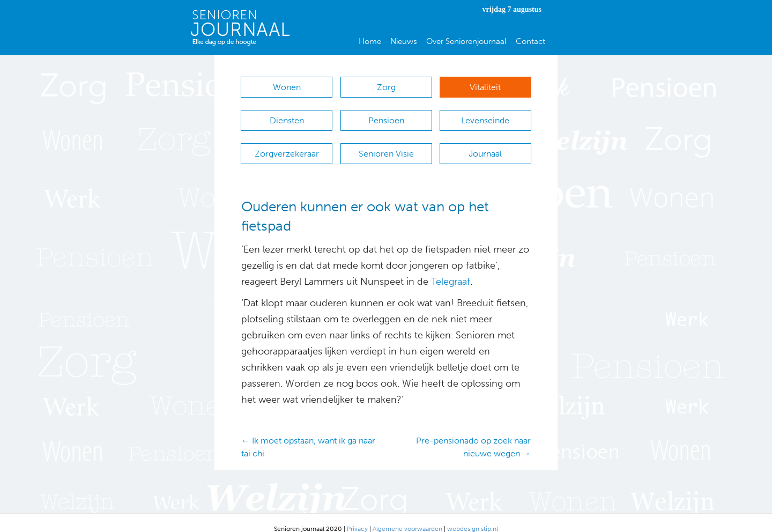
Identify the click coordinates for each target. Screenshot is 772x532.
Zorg (386, 87)
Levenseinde (485, 116)
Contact (530, 41)
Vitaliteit (485, 87)
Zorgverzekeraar (287, 145)
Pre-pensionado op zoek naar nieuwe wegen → (473, 435)
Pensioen (386, 116)
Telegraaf (451, 270)
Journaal (485, 145)
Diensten (287, 116)
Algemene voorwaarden (407, 516)
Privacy (357, 516)
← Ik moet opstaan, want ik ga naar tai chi (308, 435)
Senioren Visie (386, 145)
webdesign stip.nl (473, 516)
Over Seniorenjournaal (466, 41)
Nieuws (404, 41)
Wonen (287, 87)
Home (370, 41)
